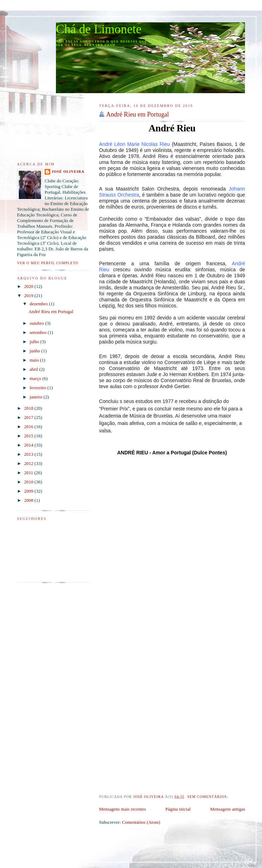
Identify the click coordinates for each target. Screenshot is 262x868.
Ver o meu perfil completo (48, 263)
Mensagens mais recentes (123, 809)
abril (35, 369)
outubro (38, 323)
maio (35, 360)
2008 (29, 500)
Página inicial (178, 809)
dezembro (39, 304)
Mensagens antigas (227, 809)
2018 (29, 408)
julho (35, 342)
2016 (29, 427)
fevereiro (39, 388)
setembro (39, 332)
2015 (29, 436)
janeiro (37, 397)
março (36, 378)
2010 (29, 482)
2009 (29, 491)
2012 (29, 463)
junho (36, 351)
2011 (29, 473)
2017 (29, 417)
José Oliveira (68, 172)
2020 (29, 286)
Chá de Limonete (99, 29)
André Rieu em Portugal (138, 114)
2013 (29, 454)
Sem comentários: (208, 797)
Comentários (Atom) (141, 822)
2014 (29, 445)
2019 (29, 296)
